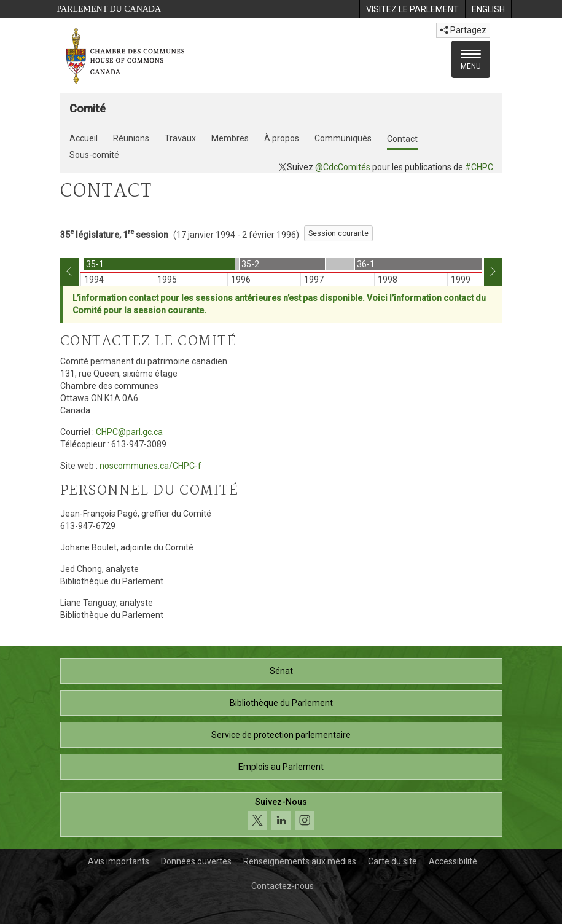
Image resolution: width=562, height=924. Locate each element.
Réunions (131, 138)
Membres (230, 138)
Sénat (281, 671)
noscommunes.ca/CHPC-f (150, 466)
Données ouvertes (196, 861)
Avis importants (119, 861)
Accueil (84, 138)
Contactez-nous (283, 886)
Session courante (338, 233)
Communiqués (343, 138)
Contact (402, 139)
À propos (282, 138)
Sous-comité (94, 155)
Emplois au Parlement (281, 767)
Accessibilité (453, 861)
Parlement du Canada (109, 9)
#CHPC (479, 167)
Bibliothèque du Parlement (281, 703)
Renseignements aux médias (300, 861)
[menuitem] (412, 9)
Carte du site (392, 861)
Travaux (180, 138)
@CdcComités (343, 167)
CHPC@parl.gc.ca (129, 432)
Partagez (463, 30)
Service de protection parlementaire (281, 735)
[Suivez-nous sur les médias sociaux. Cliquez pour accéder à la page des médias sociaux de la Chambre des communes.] (281, 814)
